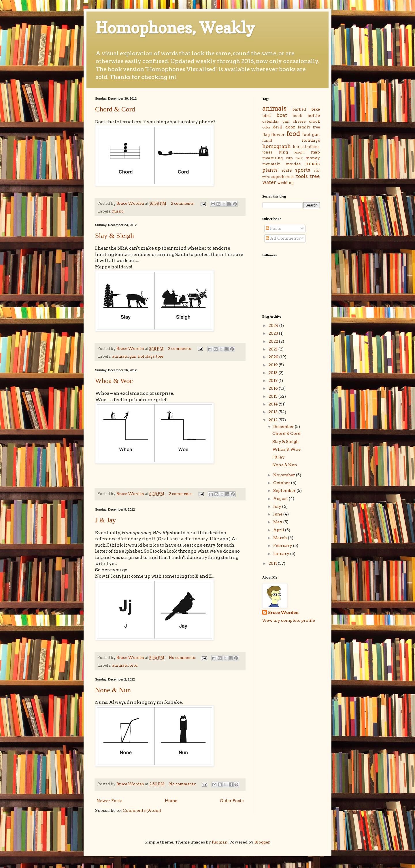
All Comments (283, 238)
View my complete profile (289, 620)
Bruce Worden (283, 613)
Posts (273, 228)
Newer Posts (109, 801)
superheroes (283, 177)
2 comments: (183, 203)
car (286, 121)
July (278, 506)
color (266, 127)
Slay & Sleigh (115, 236)
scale (286, 170)
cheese (299, 121)
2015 (273, 396)
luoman (220, 842)
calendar (271, 121)
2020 (274, 357)
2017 (273, 380)
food (293, 134)
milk (299, 158)
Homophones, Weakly (175, 28)
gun (133, 356)
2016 (274, 388)
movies (293, 164)
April (279, 530)
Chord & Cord (115, 109)
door (290, 127)
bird (133, 665)
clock (314, 121)
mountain (271, 164)
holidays (146, 356)
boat (282, 115)
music (118, 211)
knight (299, 152)
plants (270, 170)
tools (302, 176)
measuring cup (278, 158)
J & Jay (105, 520)
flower (278, 134)
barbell (299, 109)
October (282, 483)
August (281, 499)
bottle (314, 115)
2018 (273, 373)
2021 (273, 349)
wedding (285, 183)
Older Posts (232, 801)
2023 (274, 333)
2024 (274, 325)
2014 (274, 404)
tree (160, 356)
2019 (274, 365)
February (283, 545)
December (284, 427)
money (313, 158)
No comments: (183, 658)
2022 (274, 341)
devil (278, 127)
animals (120, 356)
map (315, 152)
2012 (273, 420)
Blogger (262, 842)
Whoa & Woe (114, 381)
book (297, 116)
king (283, 152)
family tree (309, 127)
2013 (273, 412)
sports (303, 170)
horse (298, 147)
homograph (277, 146)
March (281, 538)
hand (267, 140)
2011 (273, 563)
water (269, 182)
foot (306, 134)
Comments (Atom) (142, 810)
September (285, 490)
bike (316, 109)
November (285, 475)
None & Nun (113, 690)
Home (171, 801)
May (278, 522)
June (278, 514)
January (282, 554)
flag (266, 135)
